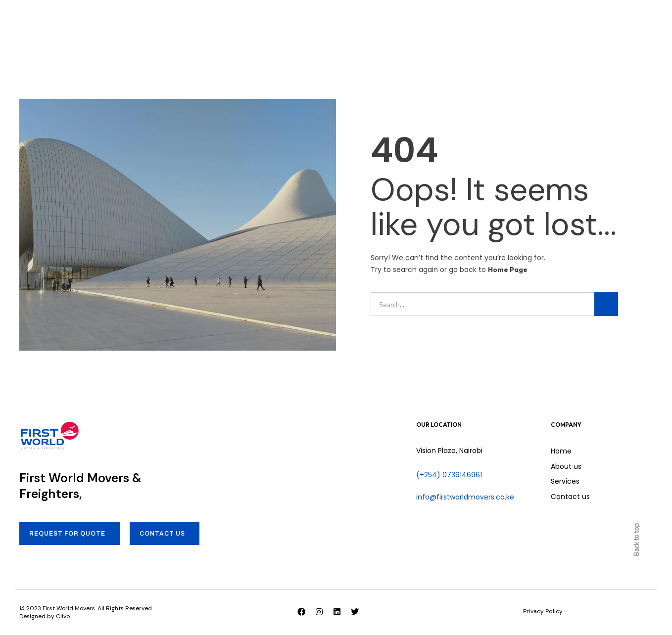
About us (225, 20)
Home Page (508, 270)
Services (276, 20)
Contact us (332, 20)
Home (181, 20)
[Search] (606, 304)
